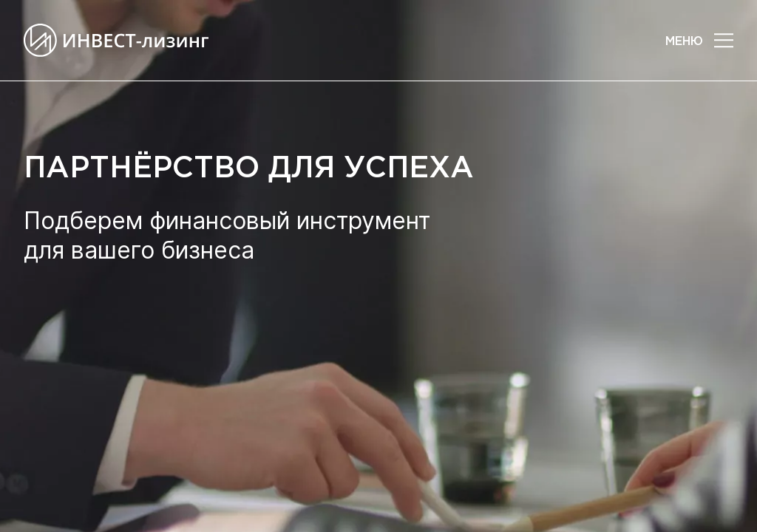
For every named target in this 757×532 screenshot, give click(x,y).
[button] (724, 41)
